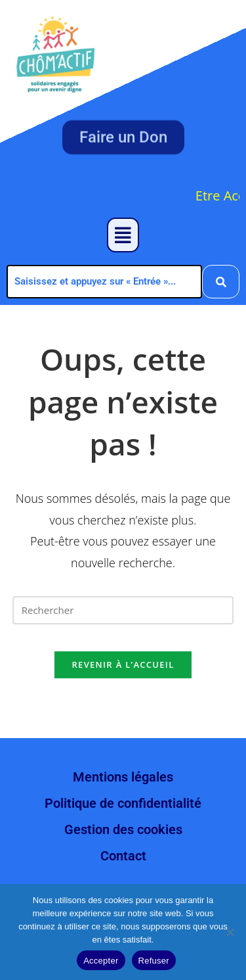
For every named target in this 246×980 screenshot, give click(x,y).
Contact (123, 856)
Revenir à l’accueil (123, 665)
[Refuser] (230, 932)
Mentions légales (123, 777)
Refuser (154, 961)
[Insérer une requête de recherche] (123, 610)
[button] (123, 235)
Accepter (101, 961)
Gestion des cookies (123, 829)
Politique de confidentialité (123, 803)
